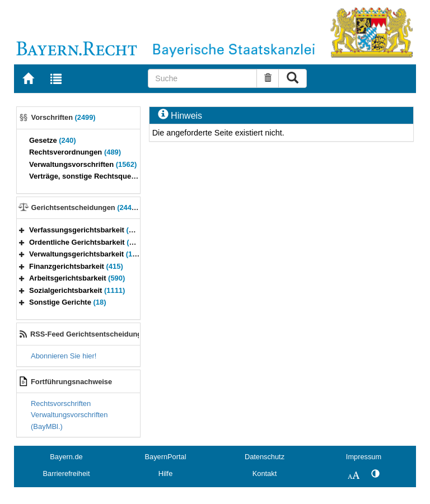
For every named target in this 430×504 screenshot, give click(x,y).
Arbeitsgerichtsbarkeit (77, 278)
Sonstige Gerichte (68, 302)
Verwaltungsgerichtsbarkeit (90, 254)
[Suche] (202, 78)
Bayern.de (66, 457)
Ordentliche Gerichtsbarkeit (88, 242)
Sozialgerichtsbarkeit (77, 290)
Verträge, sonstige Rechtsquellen (96, 176)
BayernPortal (166, 457)
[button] (22, 230)
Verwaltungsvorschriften (83, 164)
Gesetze (53, 140)
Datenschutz (265, 457)
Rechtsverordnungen (75, 152)
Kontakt (265, 473)
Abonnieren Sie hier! (64, 356)
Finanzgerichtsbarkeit (76, 266)
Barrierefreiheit (67, 473)
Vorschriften (64, 117)
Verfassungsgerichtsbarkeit (86, 230)
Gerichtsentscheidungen (87, 207)
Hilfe (166, 473)
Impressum (364, 457)
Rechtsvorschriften (61, 403)
